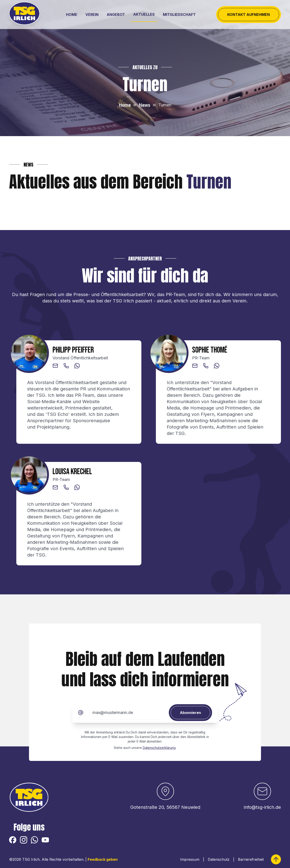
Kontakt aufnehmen (249, 15)
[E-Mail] (81, 713)
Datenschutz (219, 859)
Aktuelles (144, 14)
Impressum (190, 859)
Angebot (116, 15)
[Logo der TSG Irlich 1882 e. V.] (26, 15)
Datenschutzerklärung (159, 748)
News (145, 105)
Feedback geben (103, 859)
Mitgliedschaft (179, 15)
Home (72, 15)
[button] (55, 366)
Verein (92, 15)
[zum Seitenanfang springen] (276, 859)
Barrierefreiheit (251, 859)
